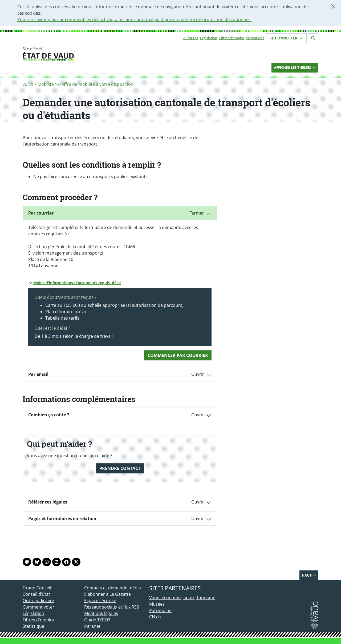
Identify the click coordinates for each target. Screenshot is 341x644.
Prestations (255, 38)
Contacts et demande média (113, 588)
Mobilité (46, 84)
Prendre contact (120, 468)
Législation (209, 38)
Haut (309, 575)
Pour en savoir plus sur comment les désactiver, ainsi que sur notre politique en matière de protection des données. (134, 19)
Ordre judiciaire (38, 601)
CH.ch (155, 617)
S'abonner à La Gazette (107, 594)
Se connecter (286, 38)
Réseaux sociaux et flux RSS (112, 607)
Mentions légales (101, 613)
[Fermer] (333, 6)
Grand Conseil (37, 588)
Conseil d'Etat (36, 594)
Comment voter (38, 607)
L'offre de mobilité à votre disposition (96, 84)
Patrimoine (160, 610)
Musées (157, 604)
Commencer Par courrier (178, 355)
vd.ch (28, 84)
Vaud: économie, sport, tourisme (182, 598)
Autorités (191, 38)
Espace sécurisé (100, 601)
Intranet (92, 626)
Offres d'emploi (232, 38)
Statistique (33, 626)
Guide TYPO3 (97, 620)
